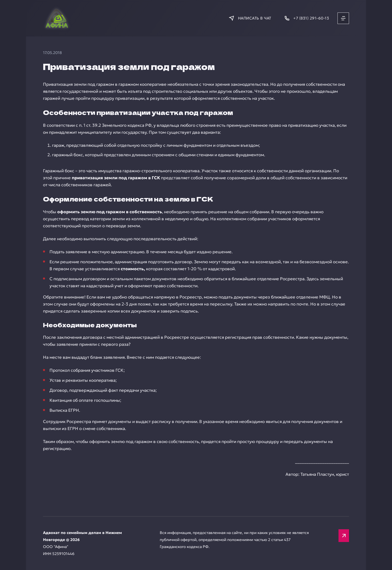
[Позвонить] (306, 18)
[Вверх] (344, 536)
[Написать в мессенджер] (250, 18)
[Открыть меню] (343, 18)
